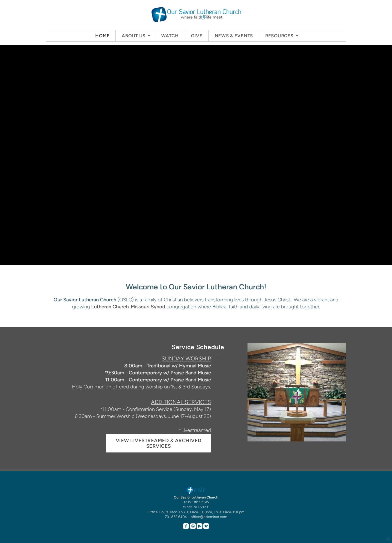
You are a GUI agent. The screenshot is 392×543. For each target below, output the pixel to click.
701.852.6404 (176, 517)
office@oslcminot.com (209, 517)
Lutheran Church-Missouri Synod (128, 307)
